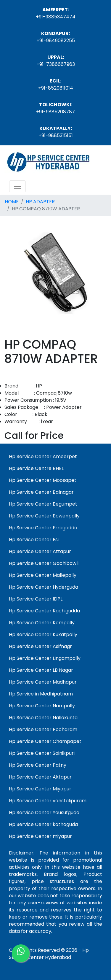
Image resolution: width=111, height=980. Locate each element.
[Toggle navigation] (17, 186)
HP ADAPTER (40, 202)
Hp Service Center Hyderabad (49, 954)
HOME (12, 202)
